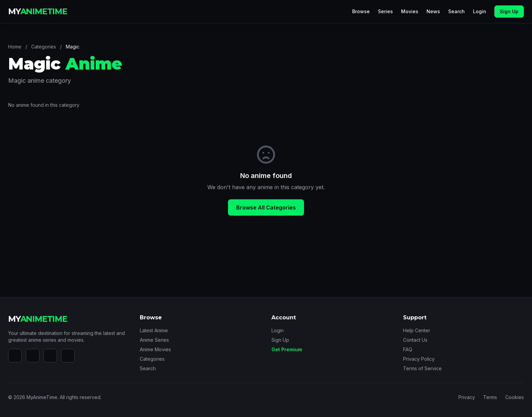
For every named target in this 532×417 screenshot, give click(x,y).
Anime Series (154, 340)
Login (480, 11)
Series (385, 11)
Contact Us (415, 340)
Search (457, 11)
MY (38, 11)
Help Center (417, 330)
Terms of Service (422, 368)
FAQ (408, 349)
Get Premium (287, 349)
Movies (410, 11)
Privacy (467, 397)
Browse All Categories (266, 207)
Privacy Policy (419, 359)
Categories (44, 47)
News (433, 11)
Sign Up (509, 11)
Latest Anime (154, 330)
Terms (490, 397)
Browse (361, 11)
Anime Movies (155, 349)
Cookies (515, 397)
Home (15, 47)
